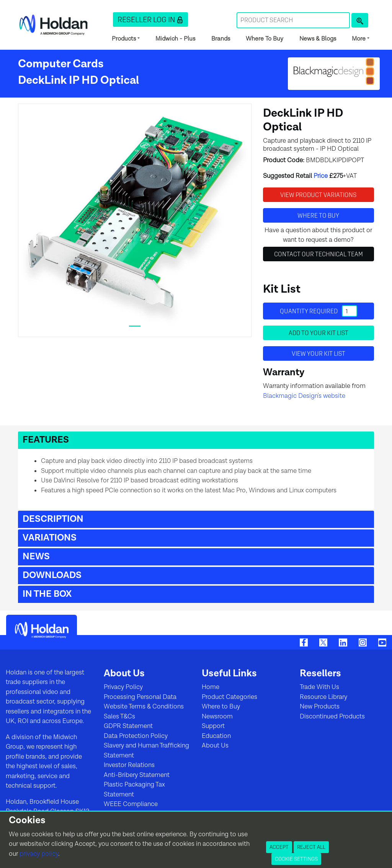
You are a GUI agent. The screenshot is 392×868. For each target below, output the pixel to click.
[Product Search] (360, 20)
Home (211, 687)
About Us (215, 746)
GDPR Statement (128, 726)
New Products (320, 707)
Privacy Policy (123, 687)
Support (213, 726)
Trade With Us (319, 687)
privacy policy (39, 854)
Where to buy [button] (318, 215)
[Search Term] (293, 20)
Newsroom (217, 717)
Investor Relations (129, 765)
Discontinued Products (332, 717)
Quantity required (318, 311)
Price (321, 176)
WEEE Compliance (131, 804)
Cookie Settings (296, 859)
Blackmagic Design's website (304, 396)
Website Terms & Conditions (144, 707)
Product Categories (229, 697)
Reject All (311, 847)
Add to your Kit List (318, 333)
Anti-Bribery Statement (137, 775)
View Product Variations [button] (318, 195)
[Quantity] (350, 311)
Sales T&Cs (119, 717)
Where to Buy (221, 707)
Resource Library (323, 697)
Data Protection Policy (136, 736)
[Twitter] (323, 642)
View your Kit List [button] (318, 353)
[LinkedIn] (343, 642)
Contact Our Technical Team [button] (318, 254)
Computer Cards (61, 64)
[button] (150, 20)
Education (216, 736)
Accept (279, 847)
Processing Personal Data (140, 697)
